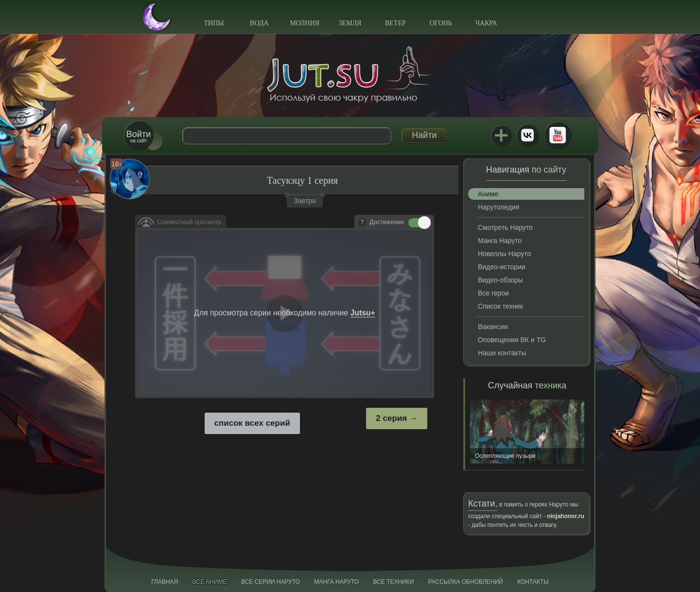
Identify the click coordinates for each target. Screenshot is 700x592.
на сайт (139, 136)
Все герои (493, 293)
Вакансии (493, 327)
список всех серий (252, 423)
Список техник (500, 306)
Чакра (486, 23)
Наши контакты (502, 353)
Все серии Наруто (271, 582)
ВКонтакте (527, 135)
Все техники (393, 582)
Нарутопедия (499, 207)
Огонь (441, 23)
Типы (214, 23)
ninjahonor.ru (566, 516)
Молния (305, 23)
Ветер (395, 23)
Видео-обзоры (500, 280)
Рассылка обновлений (466, 582)
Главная (165, 582)
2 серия (391, 418)
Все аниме (210, 582)
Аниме (488, 194)
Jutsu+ (501, 135)
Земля (350, 23)
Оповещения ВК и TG (512, 340)
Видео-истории (502, 267)
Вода (259, 23)
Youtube (558, 135)
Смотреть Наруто (505, 227)
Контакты (533, 582)
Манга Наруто (500, 241)
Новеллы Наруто (504, 254)
